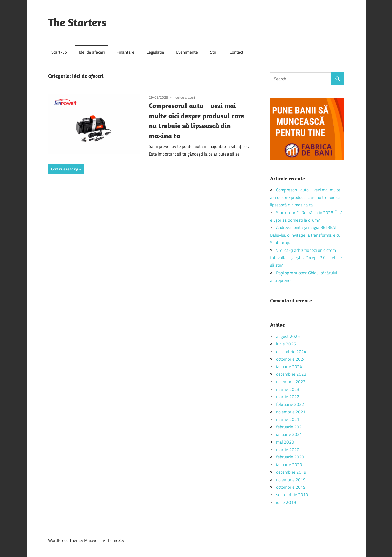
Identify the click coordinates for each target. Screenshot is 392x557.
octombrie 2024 (291, 359)
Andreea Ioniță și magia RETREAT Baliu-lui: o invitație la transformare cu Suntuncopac (305, 235)
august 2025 (288, 336)
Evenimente (187, 52)
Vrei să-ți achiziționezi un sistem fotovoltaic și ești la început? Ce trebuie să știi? (306, 258)
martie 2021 (288, 419)
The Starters (77, 22)
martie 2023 (288, 389)
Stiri (214, 52)
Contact (236, 52)
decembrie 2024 (291, 352)
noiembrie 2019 (291, 480)
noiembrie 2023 (291, 382)
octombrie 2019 (291, 487)
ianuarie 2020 (289, 465)
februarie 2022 (290, 404)
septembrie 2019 (292, 495)
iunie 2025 (286, 344)
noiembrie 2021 (291, 412)
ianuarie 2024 (289, 367)
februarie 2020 (290, 457)
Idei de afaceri (92, 52)
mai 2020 (285, 442)
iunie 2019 (286, 502)
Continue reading (65, 169)
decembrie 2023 (291, 374)
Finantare (126, 52)
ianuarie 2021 (289, 434)
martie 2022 (288, 397)
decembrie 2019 (291, 472)
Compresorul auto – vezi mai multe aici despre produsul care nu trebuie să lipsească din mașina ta (305, 198)
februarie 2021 (290, 427)
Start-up (59, 52)
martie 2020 (288, 450)
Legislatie (155, 52)
